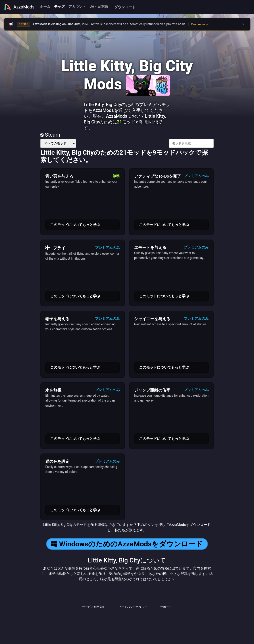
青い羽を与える (59, 176)
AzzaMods (19, 7)
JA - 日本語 (99, 7)
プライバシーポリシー (133, 607)
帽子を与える (57, 319)
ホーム (45, 7)
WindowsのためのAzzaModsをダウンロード (127, 544)
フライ (55, 248)
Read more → (200, 24)
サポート (166, 607)
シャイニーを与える (152, 319)
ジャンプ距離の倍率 (152, 390)
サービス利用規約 (94, 607)
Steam (50, 135)
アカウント (77, 7)
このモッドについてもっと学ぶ (75, 225)
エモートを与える (150, 247)
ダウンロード (125, 7)
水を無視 (53, 390)
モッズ (59, 7)
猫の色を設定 (57, 461)
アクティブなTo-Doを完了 (158, 176)
